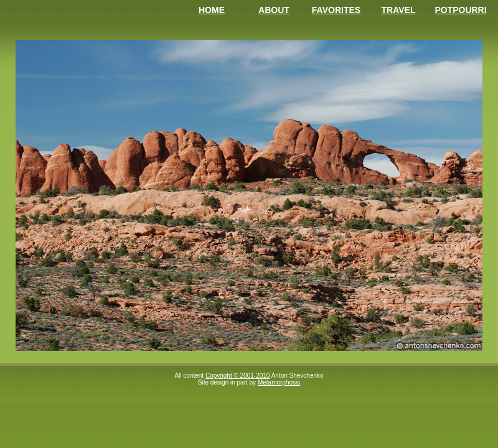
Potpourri (460, 10)
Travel (399, 10)
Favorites (336, 10)
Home (212, 10)
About (274, 10)
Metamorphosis (279, 382)
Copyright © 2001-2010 (238, 376)
